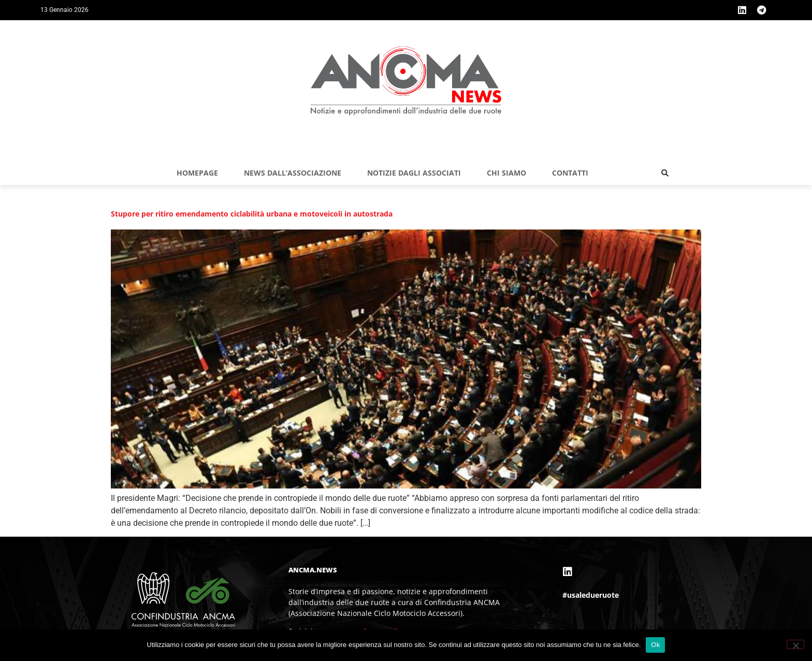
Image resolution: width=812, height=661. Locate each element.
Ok (655, 645)
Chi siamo (506, 173)
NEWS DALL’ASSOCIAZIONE (293, 173)
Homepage (197, 173)
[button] (665, 173)
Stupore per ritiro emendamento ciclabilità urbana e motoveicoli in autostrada (252, 214)
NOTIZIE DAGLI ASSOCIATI (414, 173)
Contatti (570, 173)
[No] (795, 644)
